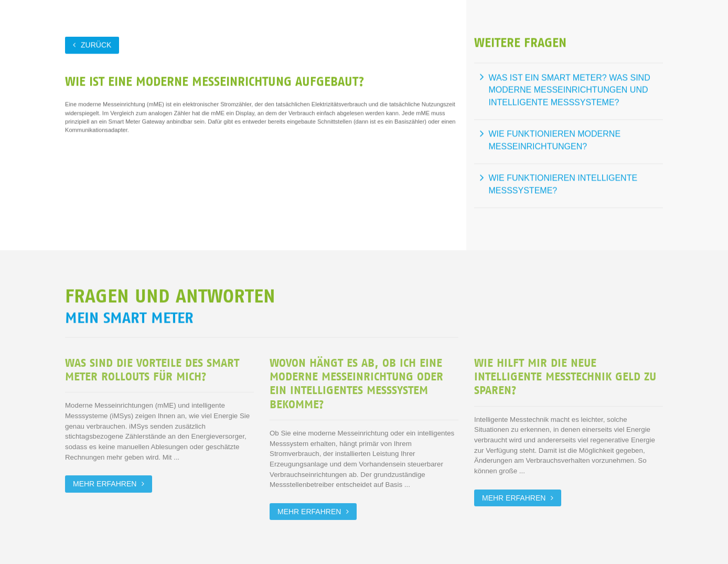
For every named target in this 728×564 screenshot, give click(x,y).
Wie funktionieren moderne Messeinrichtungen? (555, 140)
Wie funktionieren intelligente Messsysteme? (563, 184)
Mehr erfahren (105, 483)
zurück (96, 45)
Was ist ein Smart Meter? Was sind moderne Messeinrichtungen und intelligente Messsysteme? (570, 90)
